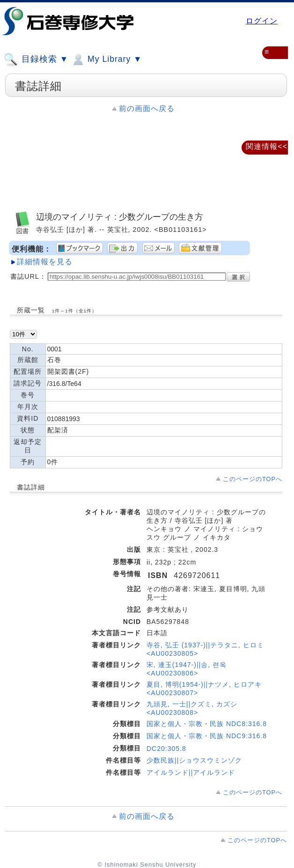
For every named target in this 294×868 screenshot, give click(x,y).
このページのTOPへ (253, 479)
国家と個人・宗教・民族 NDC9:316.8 (207, 736)
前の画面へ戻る (147, 108)
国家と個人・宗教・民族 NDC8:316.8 (207, 724)
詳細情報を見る (45, 262)
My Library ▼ (106, 59)
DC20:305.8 (166, 749)
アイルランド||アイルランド (191, 772)
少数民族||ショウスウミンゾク (194, 760)
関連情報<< (267, 146)
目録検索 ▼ (36, 59)
